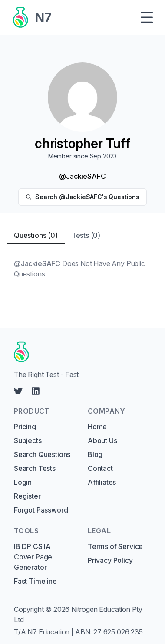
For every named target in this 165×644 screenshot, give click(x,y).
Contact (100, 468)
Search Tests (35, 468)
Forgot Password (41, 510)
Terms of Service (115, 546)
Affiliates (102, 482)
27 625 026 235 (118, 632)
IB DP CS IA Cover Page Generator (33, 557)
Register (27, 496)
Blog (95, 454)
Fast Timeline (35, 581)
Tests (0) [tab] (86, 235)
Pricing (25, 427)
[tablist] (82, 235)
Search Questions (42, 454)
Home (97, 427)
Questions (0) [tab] (36, 235)
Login (23, 482)
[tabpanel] (82, 269)
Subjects (28, 440)
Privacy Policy (110, 560)
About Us (102, 440)
